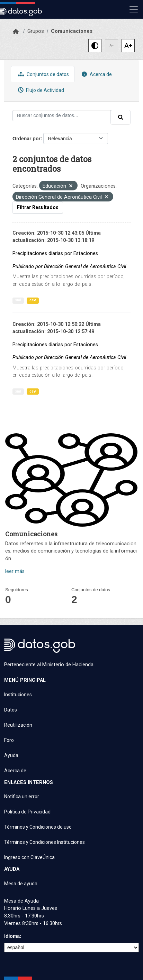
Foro (9, 740)
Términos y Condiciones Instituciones (44, 842)
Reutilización (18, 725)
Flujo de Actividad (40, 90)
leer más (15, 571)
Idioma (12, 936)
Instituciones (18, 695)
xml (18, 300)
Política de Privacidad (27, 812)
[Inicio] (16, 32)
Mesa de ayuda (21, 884)
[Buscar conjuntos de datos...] (62, 116)
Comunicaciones (72, 31)
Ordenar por (26, 139)
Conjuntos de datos (43, 74)
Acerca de (96, 74)
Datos (11, 710)
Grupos (36, 31)
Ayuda (11, 755)
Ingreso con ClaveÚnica (29, 857)
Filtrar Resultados (38, 207)
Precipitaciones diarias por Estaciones (55, 253)
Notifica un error (22, 797)
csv (33, 300)
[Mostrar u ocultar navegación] (134, 9)
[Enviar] (120, 117)
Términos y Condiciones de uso (38, 827)
